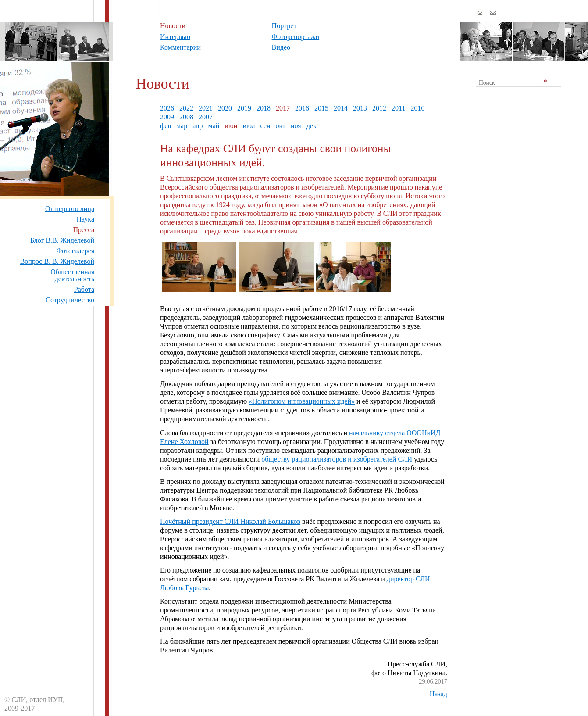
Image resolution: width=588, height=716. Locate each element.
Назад (438, 694)
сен (265, 126)
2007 (206, 117)
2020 (225, 108)
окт (280, 126)
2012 (379, 108)
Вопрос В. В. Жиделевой (57, 261)
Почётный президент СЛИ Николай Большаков (230, 521)
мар (182, 126)
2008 (186, 117)
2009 (167, 117)
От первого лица (70, 209)
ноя (296, 126)
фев (166, 126)
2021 (206, 108)
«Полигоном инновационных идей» (302, 401)
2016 (302, 108)
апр (198, 126)
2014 (341, 108)
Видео (281, 47)
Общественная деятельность (72, 275)
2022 (186, 108)
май (214, 126)
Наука (86, 219)
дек (312, 126)
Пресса (84, 230)
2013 (360, 108)
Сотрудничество (70, 300)
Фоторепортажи (296, 37)
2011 (398, 108)
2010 (417, 108)
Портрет (284, 26)
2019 (244, 108)
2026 (167, 108)
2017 (283, 108)
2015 (321, 108)
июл (249, 126)
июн (231, 126)
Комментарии (180, 47)
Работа (84, 289)
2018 (264, 108)
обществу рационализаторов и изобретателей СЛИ (337, 459)
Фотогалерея (75, 251)
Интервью (175, 37)
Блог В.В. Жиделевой (62, 240)
